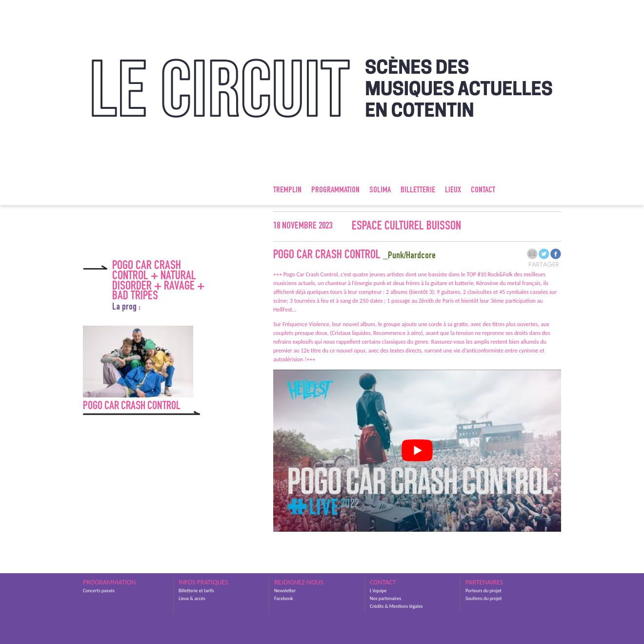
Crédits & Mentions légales (396, 606)
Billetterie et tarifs (196, 591)
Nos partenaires (385, 598)
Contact (483, 190)
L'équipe (378, 591)
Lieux (453, 190)
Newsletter (285, 591)
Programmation (335, 190)
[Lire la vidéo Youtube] (417, 451)
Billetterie (418, 190)
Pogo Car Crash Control (132, 407)
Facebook (284, 598)
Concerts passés (99, 591)
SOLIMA (380, 190)
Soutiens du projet (483, 598)
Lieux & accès (192, 598)
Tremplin (287, 190)
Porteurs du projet (483, 591)
